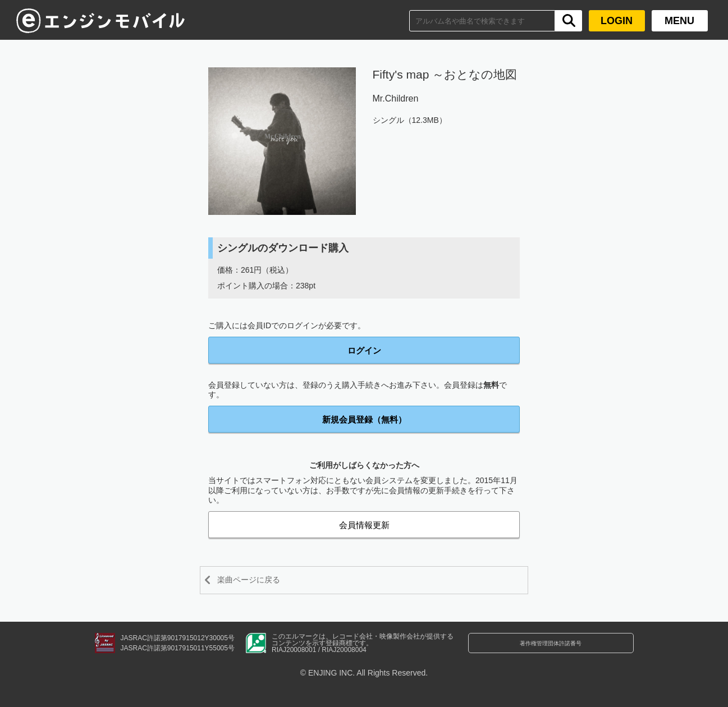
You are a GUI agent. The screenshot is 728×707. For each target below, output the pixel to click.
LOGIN (617, 21)
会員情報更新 (364, 525)
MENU (679, 21)
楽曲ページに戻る (259, 580)
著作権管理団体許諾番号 (551, 650)
